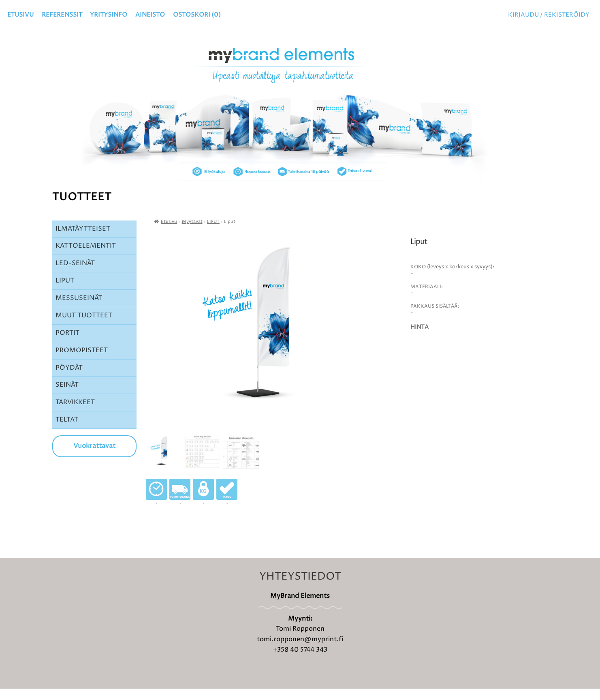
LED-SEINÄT (75, 274)
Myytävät (192, 233)
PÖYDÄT (69, 379)
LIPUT (65, 292)
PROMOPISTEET (82, 362)
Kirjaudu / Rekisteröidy (549, 15)
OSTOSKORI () (197, 15)
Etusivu (20, 15)
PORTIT (67, 344)
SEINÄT (67, 396)
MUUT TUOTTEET (84, 327)
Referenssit (62, 15)
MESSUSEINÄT (79, 309)
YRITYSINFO (109, 15)
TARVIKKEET (75, 413)
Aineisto (150, 15)
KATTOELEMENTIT (86, 257)
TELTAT (67, 431)
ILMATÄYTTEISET (83, 240)
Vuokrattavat (94, 457)
